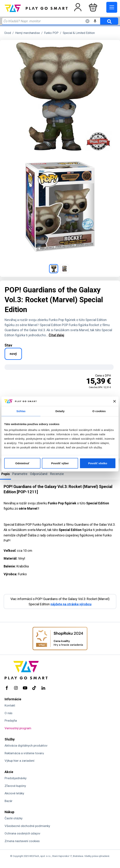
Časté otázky (14, 818)
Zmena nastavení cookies (22, 841)
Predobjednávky (16, 778)
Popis (5, 474)
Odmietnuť (22, 463)
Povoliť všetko (98, 463)
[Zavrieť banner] (115, 401)
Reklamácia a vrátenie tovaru (24, 753)
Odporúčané (39, 474)
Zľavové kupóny (15, 786)
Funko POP (51, 33)
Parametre (20, 474)
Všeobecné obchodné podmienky (27, 826)
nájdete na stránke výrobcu (71, 604)
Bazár (9, 801)
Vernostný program (18, 728)
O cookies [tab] (99, 411)
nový (13, 354)
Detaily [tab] (60, 411)
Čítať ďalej (56, 335)
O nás (9, 713)
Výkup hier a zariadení (19, 761)
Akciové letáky (14, 793)
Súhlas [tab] (21, 411)
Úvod (8, 33)
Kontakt (10, 705)
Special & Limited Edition (79, 33)
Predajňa (11, 721)
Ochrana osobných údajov (22, 833)
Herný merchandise (28, 33)
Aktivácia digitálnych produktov (26, 746)
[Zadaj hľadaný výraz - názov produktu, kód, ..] (51, 21)
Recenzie (57, 474)
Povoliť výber (60, 463)
